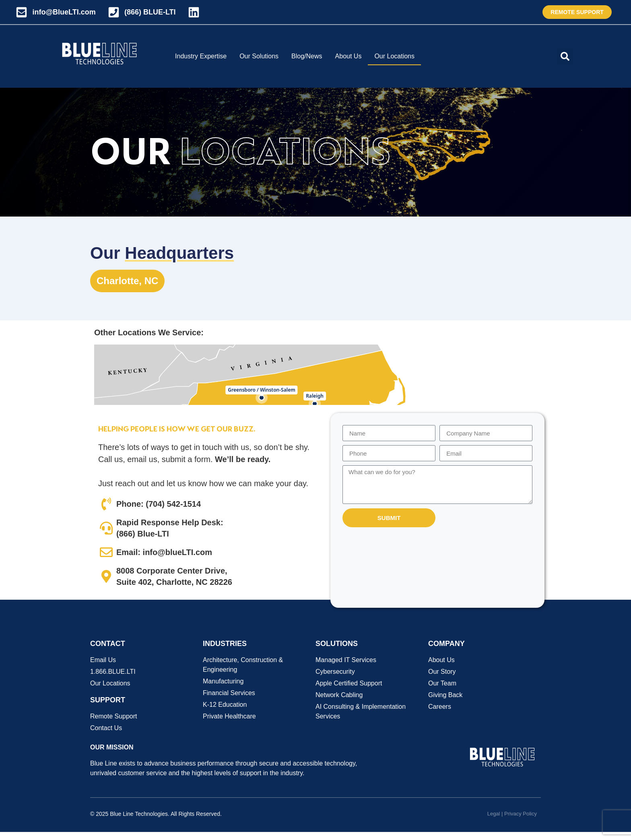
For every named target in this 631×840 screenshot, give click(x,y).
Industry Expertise (201, 56)
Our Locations (394, 56)
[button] (565, 56)
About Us (348, 56)
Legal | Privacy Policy (512, 814)
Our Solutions (259, 56)
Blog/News (307, 56)
